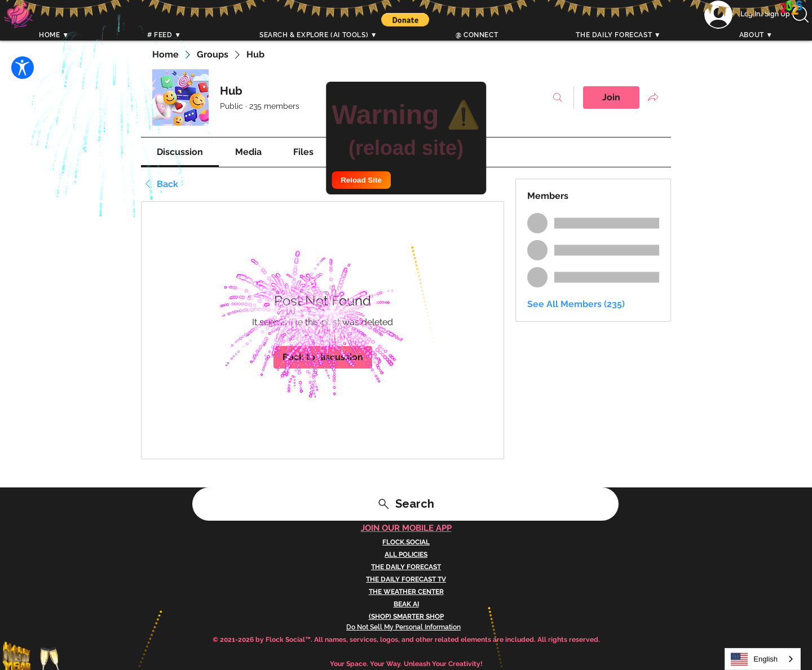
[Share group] (653, 97)
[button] (405, 20)
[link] (180, 152)
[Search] (670, 26)
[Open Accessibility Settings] (23, 68)
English (754, 659)
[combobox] (763, 659)
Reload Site (361, 180)
